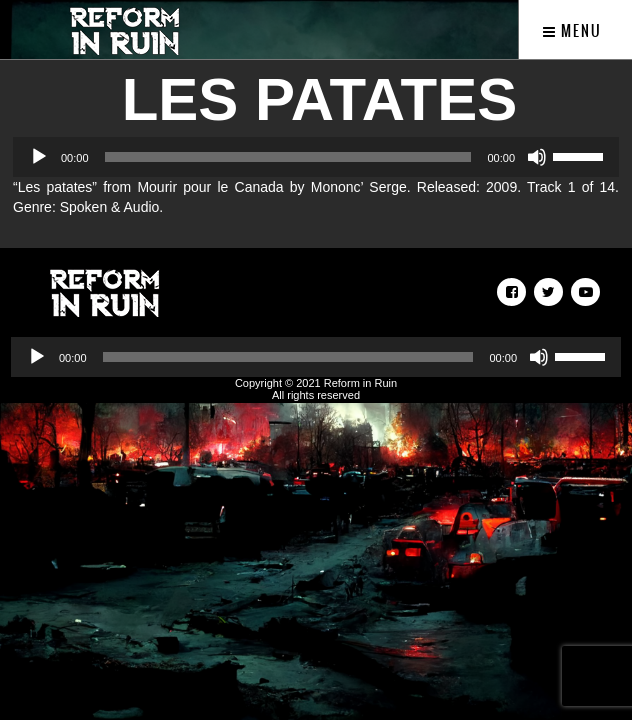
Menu (572, 31)
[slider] (288, 157)
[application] (316, 157)
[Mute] (537, 157)
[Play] (39, 157)
